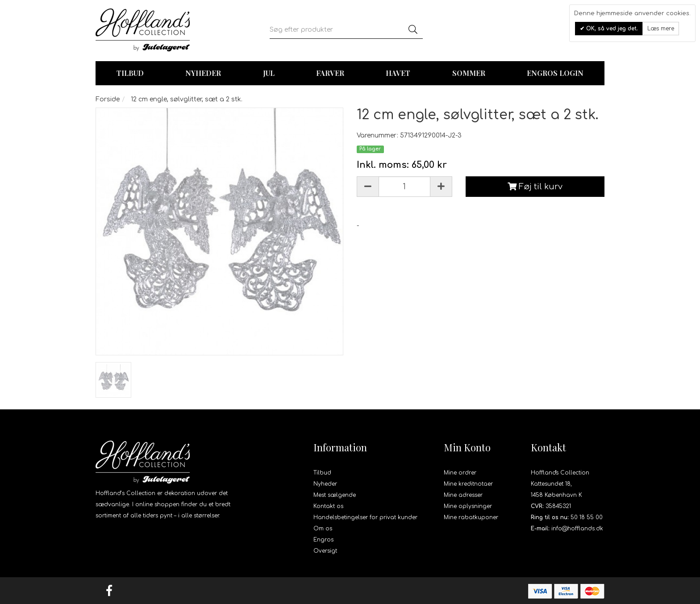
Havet (398, 73)
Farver (330, 73)
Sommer (469, 73)
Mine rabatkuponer (471, 517)
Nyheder (203, 73)
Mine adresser (463, 495)
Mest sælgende (335, 495)
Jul (269, 73)
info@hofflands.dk (577, 529)
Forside (108, 99)
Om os (323, 529)
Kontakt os (328, 506)
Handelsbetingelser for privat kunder (365, 517)
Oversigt (325, 551)
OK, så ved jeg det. (611, 29)
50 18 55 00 (587, 517)
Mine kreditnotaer (468, 484)
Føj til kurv (535, 187)
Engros (323, 540)
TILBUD (130, 73)
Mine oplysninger (468, 506)
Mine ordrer (460, 473)
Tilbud (322, 473)
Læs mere (661, 29)
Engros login (555, 73)
